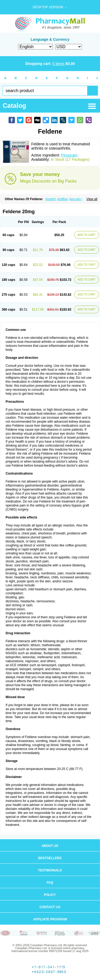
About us (50, 846)
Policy (50, 895)
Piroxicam (69, 155)
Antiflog (62, 199)
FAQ (50, 883)
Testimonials (50, 870)
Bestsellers (50, 858)
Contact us (50, 907)
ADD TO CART (87, 235)
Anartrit (51, 199)
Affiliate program (50, 919)
